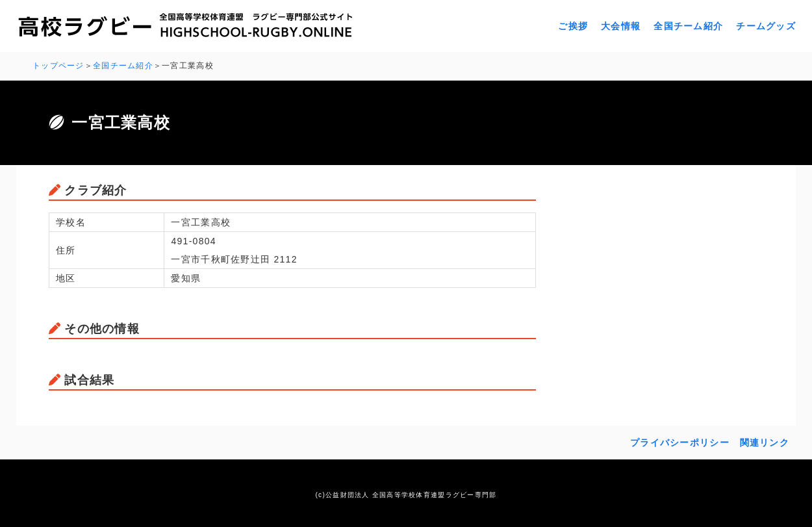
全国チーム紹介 (688, 26)
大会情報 (621, 26)
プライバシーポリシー (680, 443)
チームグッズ (766, 26)
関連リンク (765, 443)
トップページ (58, 66)
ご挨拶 (573, 26)
